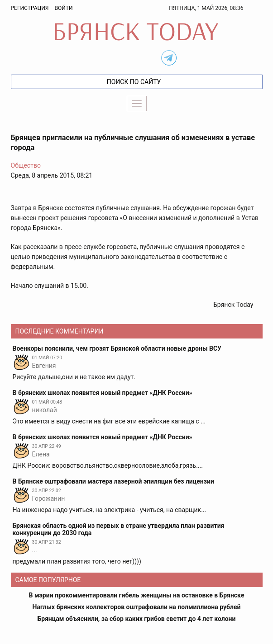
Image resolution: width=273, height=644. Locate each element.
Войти (63, 8)
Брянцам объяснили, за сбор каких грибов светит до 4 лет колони (137, 619)
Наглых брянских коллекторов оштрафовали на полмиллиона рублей (137, 607)
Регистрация (30, 8)
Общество (26, 165)
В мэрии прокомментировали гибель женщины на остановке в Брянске (137, 595)
